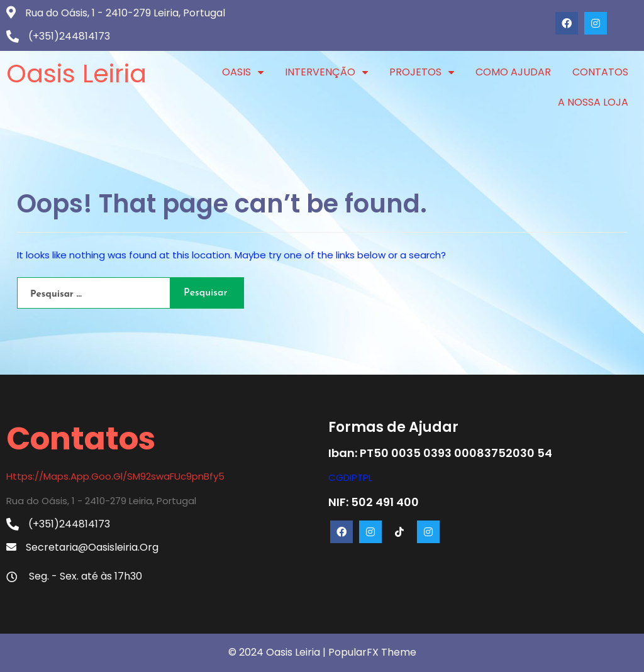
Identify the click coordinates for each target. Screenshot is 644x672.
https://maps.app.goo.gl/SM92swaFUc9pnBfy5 (115, 476)
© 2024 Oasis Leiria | (278, 652)
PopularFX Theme (372, 652)
